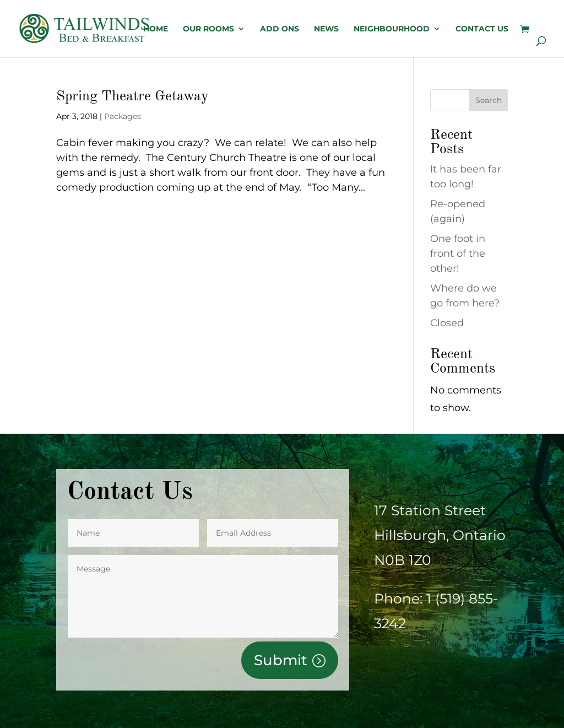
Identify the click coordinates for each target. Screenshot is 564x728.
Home (156, 29)
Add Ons (280, 29)
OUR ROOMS (208, 29)
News (326, 29)
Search (489, 100)
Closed (447, 323)
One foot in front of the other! (458, 254)
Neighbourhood (392, 29)
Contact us (482, 29)
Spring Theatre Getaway (132, 96)
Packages (123, 116)
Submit (281, 660)
